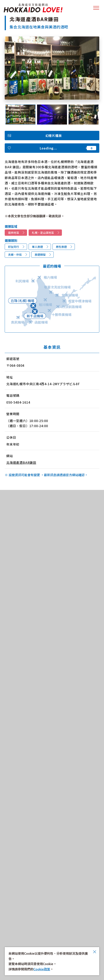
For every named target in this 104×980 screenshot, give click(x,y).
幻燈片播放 (54, 136)
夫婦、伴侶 (15, 255)
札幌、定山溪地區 (43, 233)
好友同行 (14, 247)
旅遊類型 (40, 255)
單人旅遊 (37, 247)
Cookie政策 (42, 969)
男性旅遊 (61, 247)
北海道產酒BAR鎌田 (21, 462)
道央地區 (14, 233)
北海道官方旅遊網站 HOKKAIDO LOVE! (33, 8)
